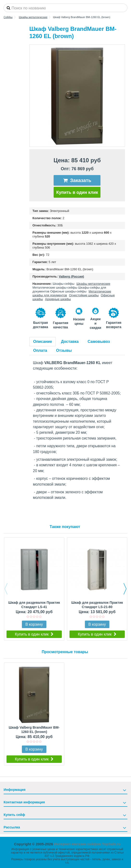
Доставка (70, 342)
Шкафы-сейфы (64, 284)
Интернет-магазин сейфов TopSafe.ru (87, 844)
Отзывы (64, 350)
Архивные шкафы (58, 299)
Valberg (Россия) (71, 276)
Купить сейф (14, 815)
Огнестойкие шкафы (84, 295)
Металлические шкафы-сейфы (55, 288)
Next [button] (125, 589)
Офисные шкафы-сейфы (68, 291)
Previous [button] (6, 589)
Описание (43, 342)
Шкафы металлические (93, 284)
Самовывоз (99, 342)
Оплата (40, 350)
